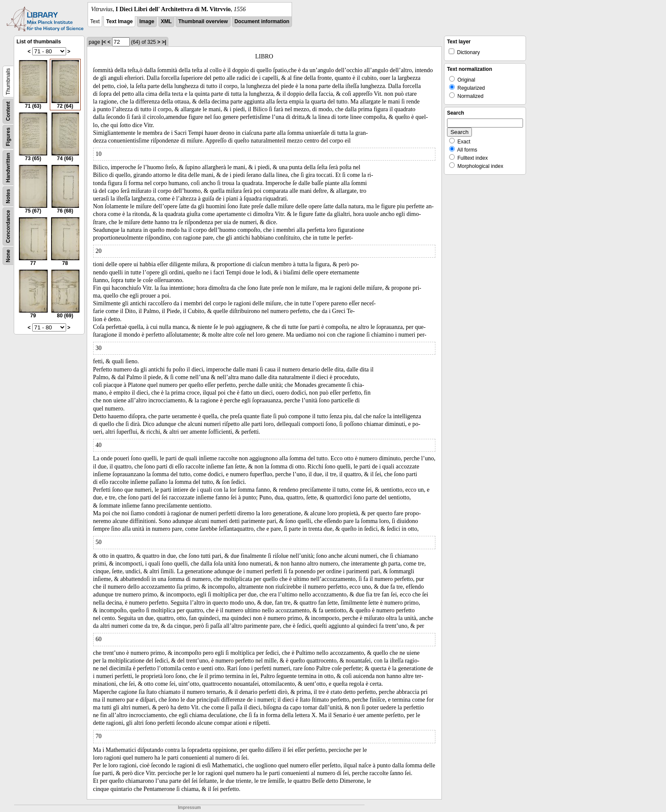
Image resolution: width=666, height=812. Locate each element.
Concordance (8, 227)
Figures (8, 137)
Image (147, 21)
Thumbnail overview (203, 21)
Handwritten (8, 168)
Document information (262, 21)
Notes (8, 196)
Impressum (189, 807)
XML (166, 21)
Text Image (119, 21)
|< (104, 42)
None (8, 256)
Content (8, 111)
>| (164, 42)
